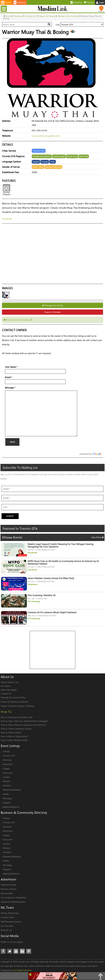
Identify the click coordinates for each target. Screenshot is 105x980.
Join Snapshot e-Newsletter (13, 897)
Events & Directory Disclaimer (14, 702)
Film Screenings (34, 601)
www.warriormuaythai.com (46, 136)
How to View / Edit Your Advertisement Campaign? (24, 721)
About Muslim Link (10, 682)
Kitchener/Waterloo (12, 790)
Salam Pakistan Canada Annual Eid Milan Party (51, 578)
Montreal (7, 760)
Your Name (11, 367)
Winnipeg (7, 798)
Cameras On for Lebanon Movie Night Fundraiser (52, 612)
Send (12, 442)
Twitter (10, 951)
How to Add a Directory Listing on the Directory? (23, 725)
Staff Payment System (11, 922)
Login (100, 2)
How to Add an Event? (11, 732)
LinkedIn (22, 951)
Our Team (5, 686)
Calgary (6, 768)
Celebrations (33, 584)
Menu (4, 9)
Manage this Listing (52, 305)
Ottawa (6, 751)
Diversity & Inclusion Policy (13, 697)
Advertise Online (8, 885)
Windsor (7, 781)
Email (9, 377)
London (6, 777)
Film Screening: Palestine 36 (41, 595)
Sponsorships (7, 893)
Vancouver (8, 773)
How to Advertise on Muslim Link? (17, 717)
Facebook (7, 219)
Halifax (6, 794)
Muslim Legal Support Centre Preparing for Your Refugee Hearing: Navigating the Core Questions (61, 545)
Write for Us (6, 930)
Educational (32, 553)
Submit (10, 516)
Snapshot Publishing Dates (13, 902)
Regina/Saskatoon (11, 807)
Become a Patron (9, 889)
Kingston (7, 803)
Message (10, 388)
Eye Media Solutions (22, 970)
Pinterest (29, 951)
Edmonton (8, 764)
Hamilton (7, 785)
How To (6, 712)
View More (98, 537)
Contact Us (6, 694)
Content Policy (8, 917)
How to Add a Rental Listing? (14, 740)
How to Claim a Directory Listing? (16, 729)
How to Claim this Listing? (18, 320)
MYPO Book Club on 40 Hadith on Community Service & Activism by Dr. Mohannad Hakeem (64, 562)
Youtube (16, 951)
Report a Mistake (52, 312)
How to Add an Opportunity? (14, 736)
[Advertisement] (53, 650)
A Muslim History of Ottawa (21, 706)
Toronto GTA (9, 756)
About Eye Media (9, 690)
